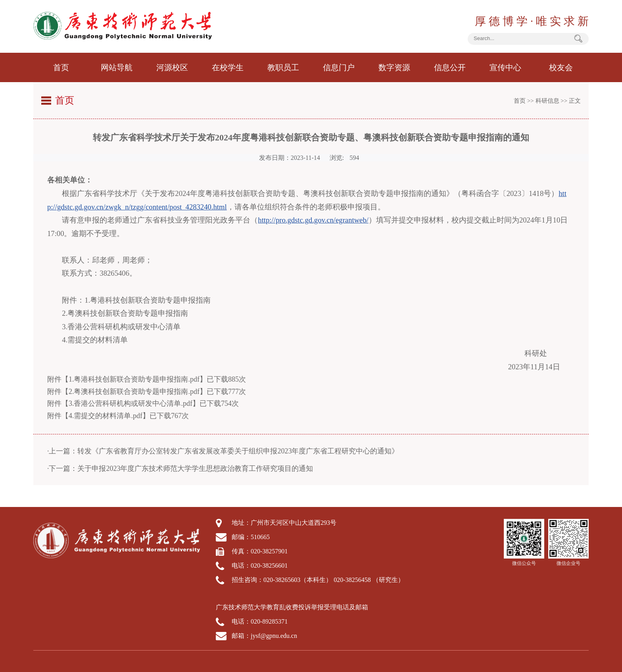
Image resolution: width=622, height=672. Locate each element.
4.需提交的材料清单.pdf (106, 416)
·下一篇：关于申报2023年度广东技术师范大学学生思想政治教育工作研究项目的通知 (180, 468)
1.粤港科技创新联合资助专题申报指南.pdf (134, 379)
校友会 (561, 67)
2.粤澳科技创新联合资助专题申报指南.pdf (134, 392)
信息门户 (339, 67)
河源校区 (172, 67)
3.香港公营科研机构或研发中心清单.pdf (131, 403)
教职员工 (283, 67)
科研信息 (547, 101)
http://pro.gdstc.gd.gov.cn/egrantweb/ (313, 220)
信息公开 (450, 67)
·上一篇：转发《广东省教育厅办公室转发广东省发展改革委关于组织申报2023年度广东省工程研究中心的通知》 (223, 451)
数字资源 (394, 67)
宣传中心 (505, 67)
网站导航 (117, 67)
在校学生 (228, 67)
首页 (61, 67)
